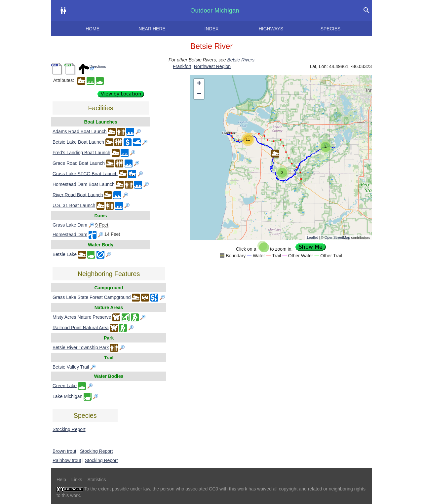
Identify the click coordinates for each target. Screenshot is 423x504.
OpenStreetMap (337, 237)
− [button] (199, 94)
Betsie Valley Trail (71, 367)
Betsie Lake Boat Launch (78, 142)
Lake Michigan (67, 396)
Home (93, 29)
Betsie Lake (65, 254)
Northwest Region (212, 66)
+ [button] (199, 84)
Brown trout (64, 451)
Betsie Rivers (241, 60)
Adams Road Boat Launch (79, 131)
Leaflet (312, 237)
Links (77, 480)
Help (61, 480)
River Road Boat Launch (78, 195)
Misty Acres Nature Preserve (82, 317)
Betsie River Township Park (81, 347)
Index (212, 29)
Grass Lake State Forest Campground (92, 297)
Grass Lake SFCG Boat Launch (85, 173)
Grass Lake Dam (70, 225)
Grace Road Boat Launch (79, 163)
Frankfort (182, 66)
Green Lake (65, 385)
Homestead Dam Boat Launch (84, 184)
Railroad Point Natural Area (81, 327)
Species (331, 29)
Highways (271, 29)
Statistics (96, 480)
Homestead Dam (70, 234)
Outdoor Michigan (215, 11)
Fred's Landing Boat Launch (81, 152)
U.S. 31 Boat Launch (74, 205)
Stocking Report (69, 429)
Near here (152, 29)
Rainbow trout (67, 460)
